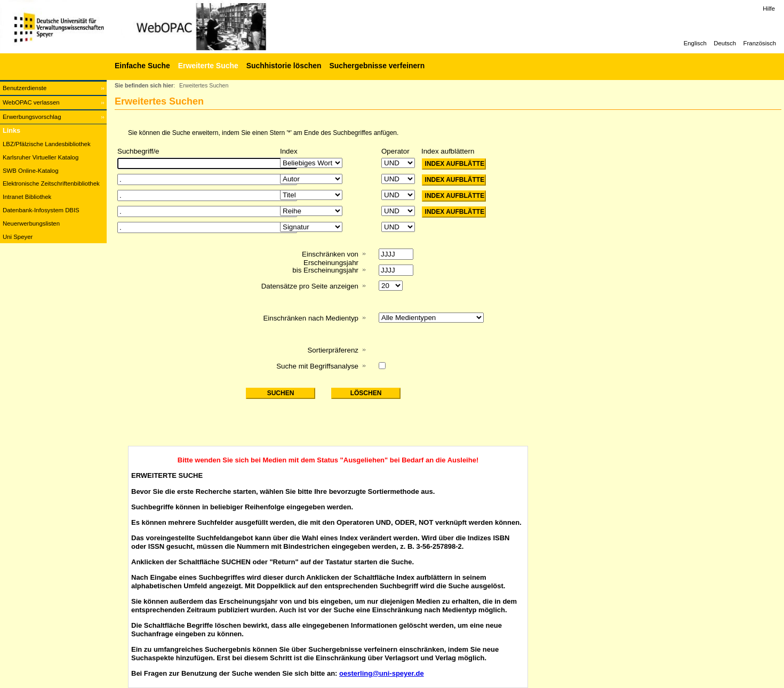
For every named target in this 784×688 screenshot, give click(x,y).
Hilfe (769, 9)
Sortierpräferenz (333, 350)
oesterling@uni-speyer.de (382, 673)
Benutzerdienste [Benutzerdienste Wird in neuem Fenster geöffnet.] (25, 88)
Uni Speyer (18, 237)
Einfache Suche (142, 66)
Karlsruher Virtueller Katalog (41, 157)
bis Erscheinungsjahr (325, 270)
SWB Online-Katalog (30, 171)
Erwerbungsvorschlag (32, 117)
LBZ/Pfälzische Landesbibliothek (47, 144)
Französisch (760, 43)
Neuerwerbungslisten (31, 223)
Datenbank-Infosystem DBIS (41, 210)
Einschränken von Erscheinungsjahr (330, 258)
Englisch (695, 43)
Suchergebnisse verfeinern (377, 66)
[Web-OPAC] (160, 27)
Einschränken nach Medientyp (311, 318)
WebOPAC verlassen (31, 102)
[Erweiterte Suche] (207, 66)
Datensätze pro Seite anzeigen (310, 286)
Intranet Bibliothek (27, 197)
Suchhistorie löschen (284, 66)
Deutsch (725, 43)
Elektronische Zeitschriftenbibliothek (51, 183)
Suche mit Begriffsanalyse (317, 366)
